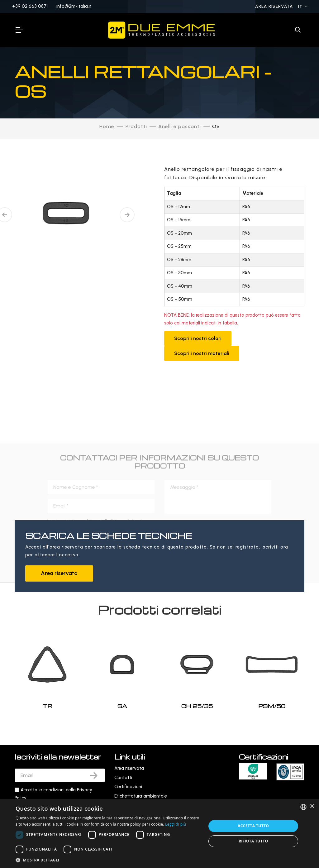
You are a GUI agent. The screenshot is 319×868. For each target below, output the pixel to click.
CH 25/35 (197, 706)
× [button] (312, 806)
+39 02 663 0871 (30, 6)
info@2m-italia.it (74, 6)
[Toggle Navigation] (19, 30)
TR (47, 706)
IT (301, 7)
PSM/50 (272, 706)
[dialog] (159, 834)
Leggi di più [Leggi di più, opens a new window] (176, 824)
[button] (108, 860)
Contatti (123, 778)
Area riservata (275, 6)
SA (122, 706)
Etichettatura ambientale (141, 796)
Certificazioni (128, 787)
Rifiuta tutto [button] (253, 841)
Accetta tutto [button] (253, 826)
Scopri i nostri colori (198, 338)
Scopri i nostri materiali (202, 353)
